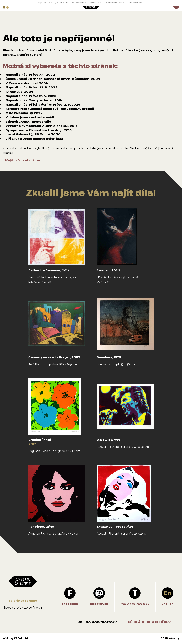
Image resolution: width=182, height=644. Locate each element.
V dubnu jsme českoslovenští (30, 117)
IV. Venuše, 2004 (19, 92)
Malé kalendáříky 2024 (24, 113)
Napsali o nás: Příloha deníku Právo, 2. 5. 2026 (43, 104)
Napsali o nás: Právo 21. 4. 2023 (31, 96)
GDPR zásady (170, 638)
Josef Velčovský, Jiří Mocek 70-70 (33, 134)
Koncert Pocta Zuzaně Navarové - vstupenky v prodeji (50, 109)
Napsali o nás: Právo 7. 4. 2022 (30, 75)
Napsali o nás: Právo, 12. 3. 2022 (32, 87)
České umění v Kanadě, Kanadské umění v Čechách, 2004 (53, 79)
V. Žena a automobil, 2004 (27, 83)
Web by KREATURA (15, 638)
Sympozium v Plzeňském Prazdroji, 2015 (39, 130)
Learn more (132, 3)
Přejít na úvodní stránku (23, 160)
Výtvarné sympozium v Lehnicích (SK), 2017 (42, 126)
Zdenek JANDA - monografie (28, 122)
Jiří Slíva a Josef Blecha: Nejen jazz (34, 139)
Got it (141, 3)
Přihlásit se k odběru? (149, 622)
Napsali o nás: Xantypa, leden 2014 (34, 100)
